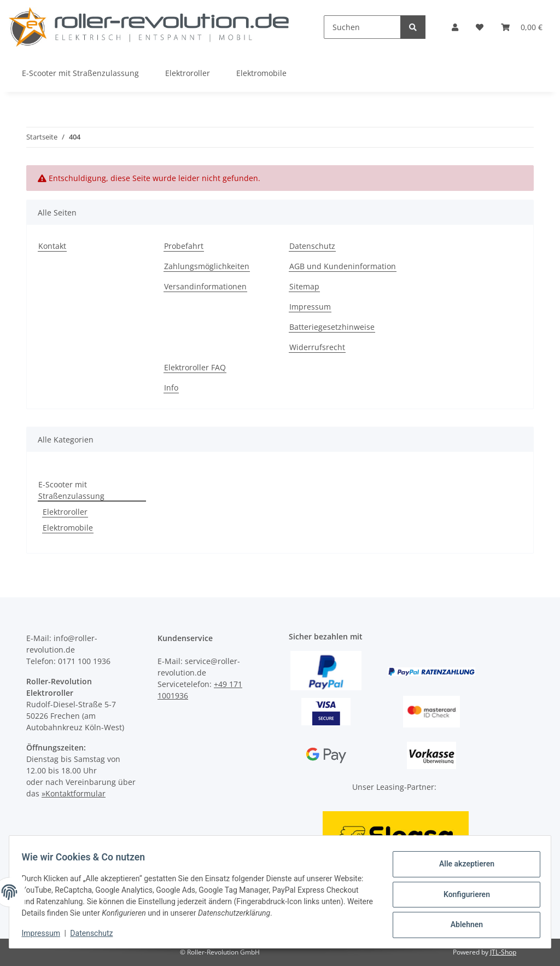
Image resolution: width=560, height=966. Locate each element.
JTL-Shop (503, 952)
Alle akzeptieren (461, 866)
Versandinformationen (205, 286)
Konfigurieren (461, 894)
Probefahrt (184, 246)
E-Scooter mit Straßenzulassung (71, 490)
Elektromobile (68, 528)
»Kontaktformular (74, 793)
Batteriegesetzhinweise (332, 327)
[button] (455, 27)
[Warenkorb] (522, 27)
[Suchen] (362, 27)
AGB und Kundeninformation (343, 266)
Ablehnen (461, 923)
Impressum (310, 307)
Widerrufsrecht (317, 347)
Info (171, 388)
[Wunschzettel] (480, 27)
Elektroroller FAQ (195, 367)
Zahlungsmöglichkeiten (207, 266)
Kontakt (52, 246)
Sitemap (304, 286)
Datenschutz (312, 246)
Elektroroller (65, 512)
